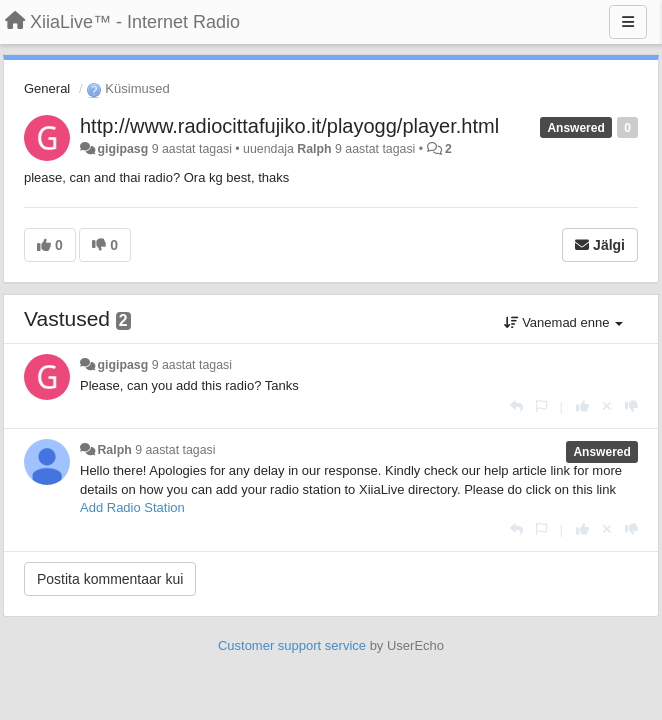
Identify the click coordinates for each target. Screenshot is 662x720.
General (47, 88)
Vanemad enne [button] (563, 322)
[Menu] (628, 22)
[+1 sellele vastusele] (582, 406)
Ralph (314, 149)
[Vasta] (516, 406)
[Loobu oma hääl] (607, 406)
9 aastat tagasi (192, 365)
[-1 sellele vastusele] (631, 406)
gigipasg (122, 149)
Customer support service (292, 645)
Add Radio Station (132, 507)
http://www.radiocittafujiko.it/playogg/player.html (289, 126)
